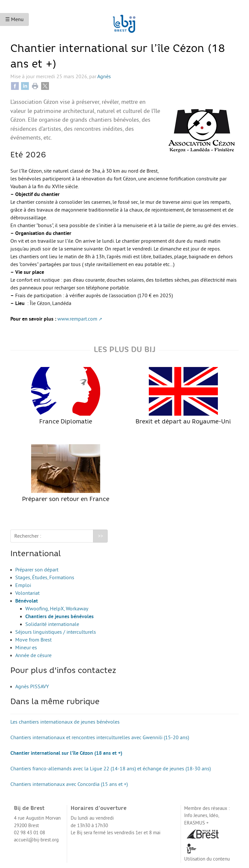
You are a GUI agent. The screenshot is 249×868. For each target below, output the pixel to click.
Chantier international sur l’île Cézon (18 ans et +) (66, 753)
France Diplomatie (66, 396)
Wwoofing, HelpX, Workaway (57, 609)
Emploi (23, 585)
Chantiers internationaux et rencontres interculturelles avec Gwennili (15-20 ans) (100, 738)
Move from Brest (33, 640)
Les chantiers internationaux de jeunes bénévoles (65, 722)
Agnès (104, 77)
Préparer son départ (37, 570)
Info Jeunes (196, 816)
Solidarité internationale (52, 624)
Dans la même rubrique (55, 702)
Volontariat (27, 593)
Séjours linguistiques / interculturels (56, 632)
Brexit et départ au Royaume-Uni (183, 396)
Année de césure (33, 655)
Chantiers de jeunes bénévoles (59, 617)
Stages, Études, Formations (45, 578)
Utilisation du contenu (207, 859)
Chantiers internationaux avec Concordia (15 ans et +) (69, 784)
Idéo (214, 816)
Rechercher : (28, 536)
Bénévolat (27, 601)
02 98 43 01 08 (30, 833)
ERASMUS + (196, 823)
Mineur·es (26, 648)
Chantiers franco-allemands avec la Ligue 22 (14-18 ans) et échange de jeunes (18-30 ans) (111, 769)
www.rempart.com (77, 319)
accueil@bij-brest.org (36, 840)
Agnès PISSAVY (32, 687)
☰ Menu (14, 19)
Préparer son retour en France (66, 473)
